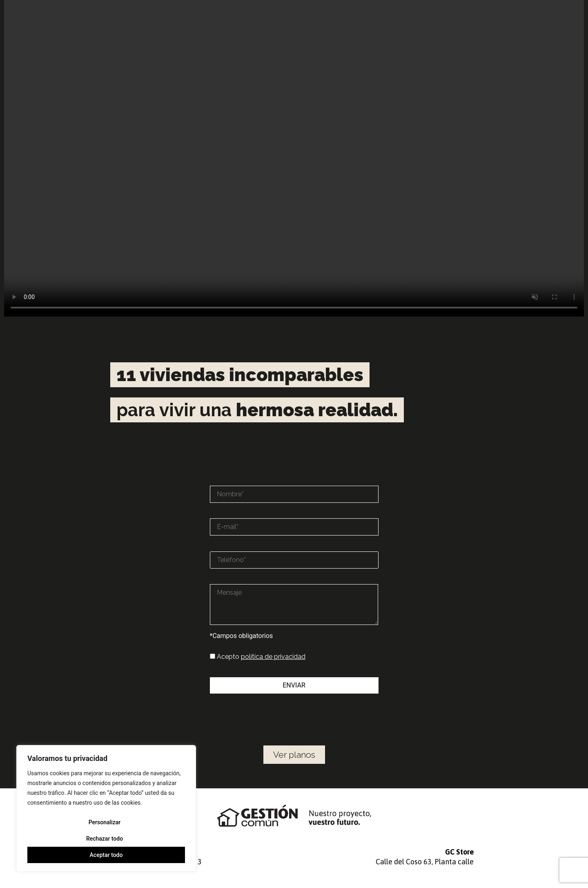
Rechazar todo (105, 839)
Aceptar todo (106, 855)
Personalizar (105, 822)
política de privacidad (273, 657)
